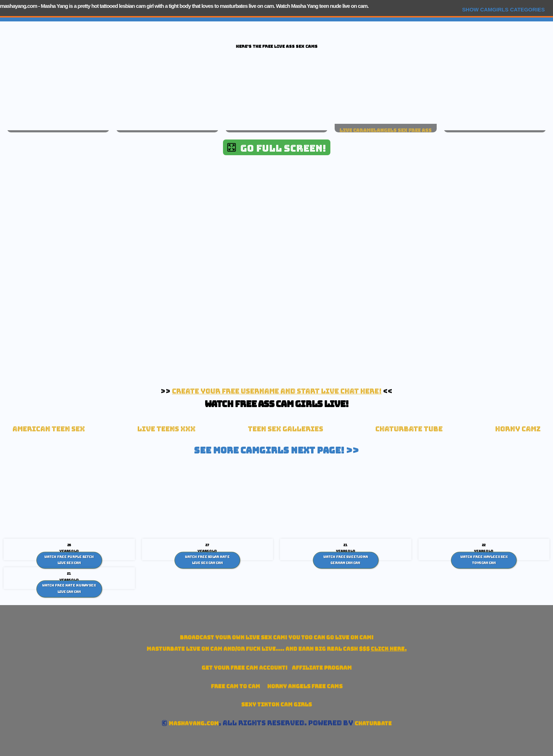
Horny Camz (518, 429)
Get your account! (245, 668)
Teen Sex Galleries (286, 429)
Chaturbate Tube (409, 429)
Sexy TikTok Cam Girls (276, 704)
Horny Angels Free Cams (305, 686)
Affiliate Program (322, 668)
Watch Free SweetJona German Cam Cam (346, 560)
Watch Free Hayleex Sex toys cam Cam (484, 560)
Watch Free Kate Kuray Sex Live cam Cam (69, 589)
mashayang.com (19, 6)
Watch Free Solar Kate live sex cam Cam (207, 560)
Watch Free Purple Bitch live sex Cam (69, 560)
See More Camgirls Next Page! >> (276, 450)
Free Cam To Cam (235, 686)
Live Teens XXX (166, 429)
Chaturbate (373, 723)
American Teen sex (49, 429)
